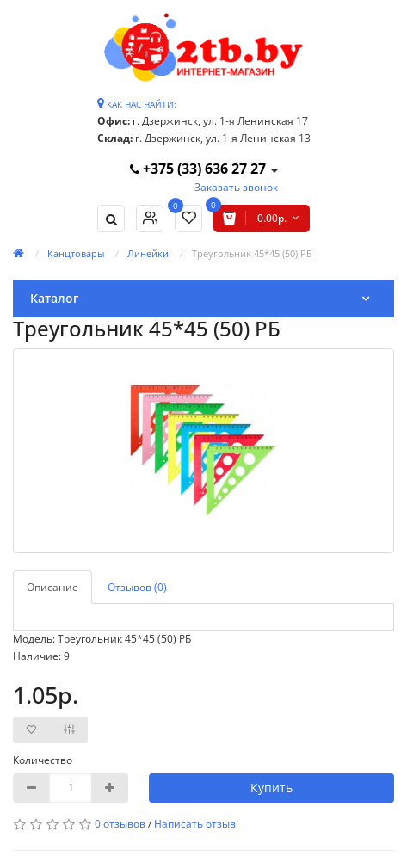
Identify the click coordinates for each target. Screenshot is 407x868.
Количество (43, 760)
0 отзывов (120, 824)
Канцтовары (76, 253)
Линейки (148, 253)
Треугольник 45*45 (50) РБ (252, 253)
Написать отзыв (195, 824)
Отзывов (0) (137, 587)
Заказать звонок (236, 187)
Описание (52, 587)
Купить (271, 788)
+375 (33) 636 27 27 (200, 169)
